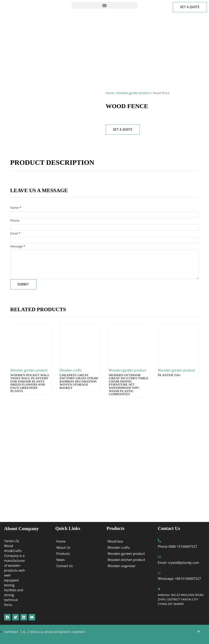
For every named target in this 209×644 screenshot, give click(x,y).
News (61, 560)
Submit (23, 284)
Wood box (115, 541)
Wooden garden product (134, 93)
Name (16, 208)
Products (63, 554)
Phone (15, 220)
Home (110, 93)
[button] (104, 5)
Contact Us (65, 566)
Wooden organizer (122, 566)
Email (15, 233)
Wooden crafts (119, 548)
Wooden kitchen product (126, 560)
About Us (63, 548)
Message (18, 246)
